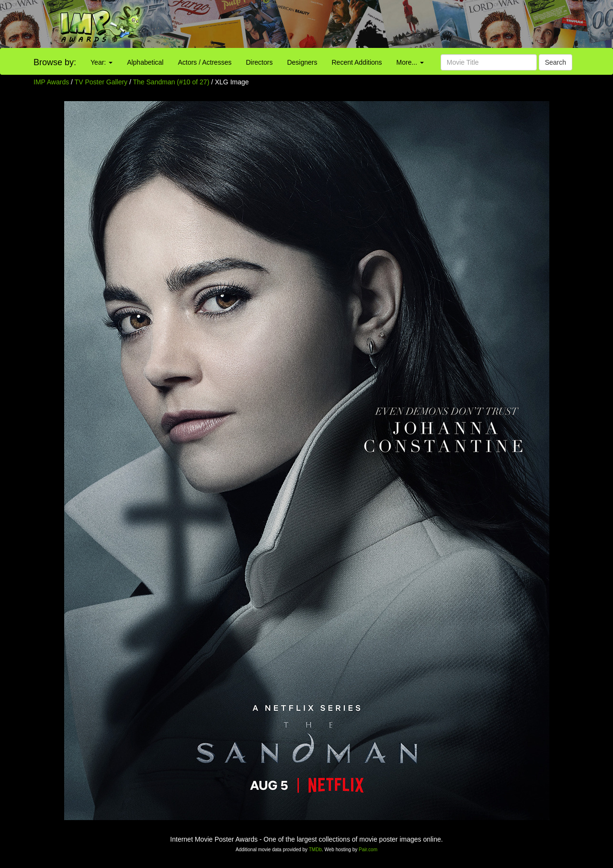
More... (410, 62)
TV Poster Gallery (101, 82)
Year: (102, 62)
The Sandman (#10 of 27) (171, 82)
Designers (302, 62)
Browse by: (55, 62)
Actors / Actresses (204, 62)
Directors (259, 62)
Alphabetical (145, 62)
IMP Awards (51, 82)
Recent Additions (357, 62)
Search (556, 62)
